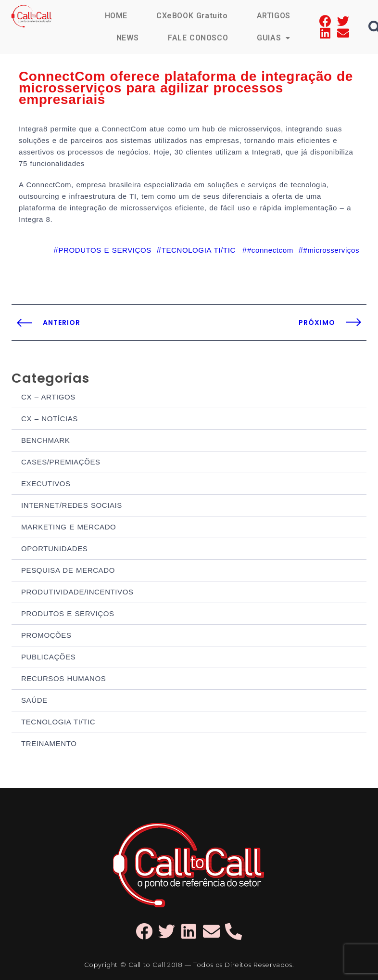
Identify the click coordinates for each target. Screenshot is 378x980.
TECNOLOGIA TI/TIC (58, 722)
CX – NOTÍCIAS (50, 419)
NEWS (128, 38)
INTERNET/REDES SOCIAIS (72, 505)
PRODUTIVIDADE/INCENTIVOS (77, 592)
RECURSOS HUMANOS (63, 678)
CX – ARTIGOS (48, 397)
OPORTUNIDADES (54, 548)
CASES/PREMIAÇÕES (61, 462)
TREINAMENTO (49, 743)
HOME (116, 16)
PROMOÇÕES (46, 635)
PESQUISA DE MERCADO (68, 570)
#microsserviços (331, 250)
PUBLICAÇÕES (48, 657)
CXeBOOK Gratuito (192, 16)
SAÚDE (34, 700)
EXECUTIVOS (46, 484)
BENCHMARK (45, 440)
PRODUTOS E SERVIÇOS (68, 613)
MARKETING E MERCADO (69, 527)
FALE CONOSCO (198, 38)
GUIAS (274, 38)
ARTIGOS (274, 16)
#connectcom (270, 250)
